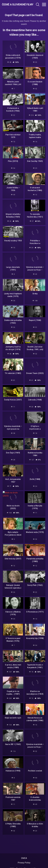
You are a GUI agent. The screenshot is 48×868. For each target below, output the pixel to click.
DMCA (24, 858)
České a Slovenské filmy (15, 5)
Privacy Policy (24, 863)
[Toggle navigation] (44, 5)
